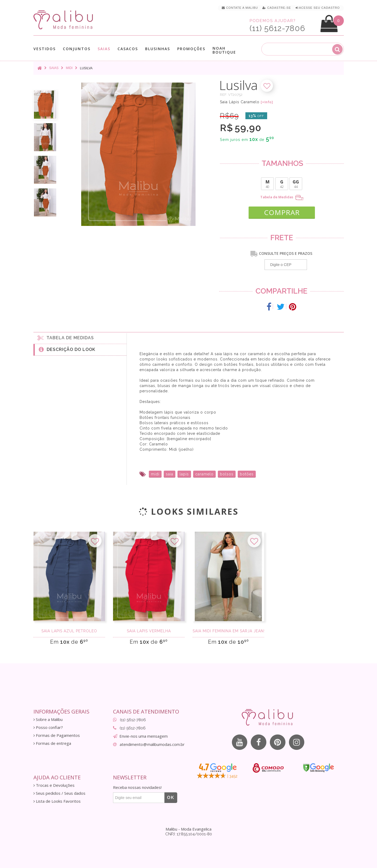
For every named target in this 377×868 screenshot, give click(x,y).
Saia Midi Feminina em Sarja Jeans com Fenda (228, 631)
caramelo (204, 474)
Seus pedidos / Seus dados (59, 793)
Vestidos (45, 49)
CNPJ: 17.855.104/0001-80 (189, 833)
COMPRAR (282, 211)
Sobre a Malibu (48, 719)
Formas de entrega (52, 743)
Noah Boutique (224, 50)
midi (155, 474)
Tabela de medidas (66, 337)
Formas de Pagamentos (57, 735)
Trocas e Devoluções (54, 785)
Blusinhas (158, 49)
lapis (184, 474)
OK (171, 797)
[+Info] (267, 102)
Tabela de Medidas (282, 197)
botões (247, 474)
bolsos (227, 474)
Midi (69, 68)
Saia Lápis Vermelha (149, 631)
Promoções (191, 49)
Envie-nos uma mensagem (144, 736)
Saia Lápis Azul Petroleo (69, 631)
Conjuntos (77, 49)
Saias (104, 49)
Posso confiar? (48, 727)
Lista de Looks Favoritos (57, 801)
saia (170, 474)
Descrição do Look (67, 349)
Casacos (128, 49)
